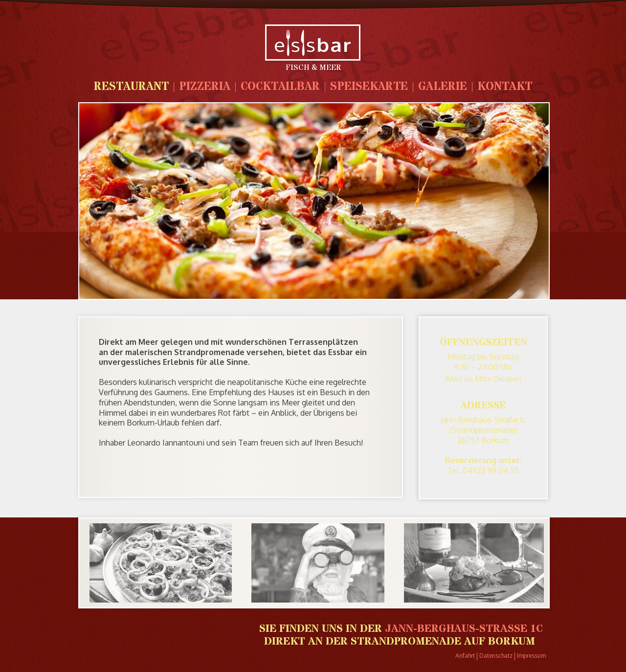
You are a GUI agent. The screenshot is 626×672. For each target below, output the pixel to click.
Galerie (443, 87)
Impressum (531, 656)
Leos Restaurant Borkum (313, 43)
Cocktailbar (280, 87)
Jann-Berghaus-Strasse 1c (464, 629)
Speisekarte (369, 87)
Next (544, 566)
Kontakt (505, 87)
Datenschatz (496, 656)
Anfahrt (465, 656)
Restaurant (131, 87)
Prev (87, 566)
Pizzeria (205, 87)
